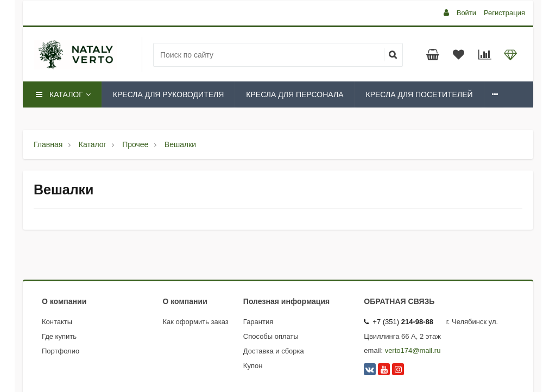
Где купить (59, 336)
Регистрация (504, 13)
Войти (466, 13)
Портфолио (61, 351)
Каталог (62, 94)
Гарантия (258, 322)
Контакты (57, 322)
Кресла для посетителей (419, 94)
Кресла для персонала (295, 94)
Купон (253, 366)
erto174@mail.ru (414, 350)
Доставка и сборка (274, 351)
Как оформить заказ (196, 322)
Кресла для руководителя (169, 94)
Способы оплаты (271, 336)
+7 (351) (399, 322)
